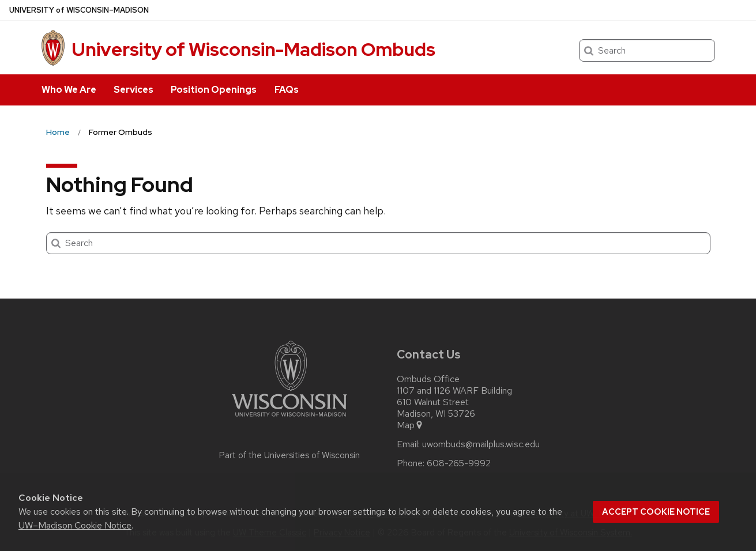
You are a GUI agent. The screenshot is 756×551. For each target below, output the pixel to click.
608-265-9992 (459, 463)
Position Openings (214, 90)
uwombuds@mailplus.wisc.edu (481, 444)
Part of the (289, 455)
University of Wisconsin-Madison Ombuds (253, 49)
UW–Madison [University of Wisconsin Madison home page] (79, 10)
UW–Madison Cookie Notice (75, 525)
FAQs (287, 90)
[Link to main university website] (289, 419)
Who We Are (69, 90)
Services (133, 90)
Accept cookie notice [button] (656, 512)
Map (410, 425)
